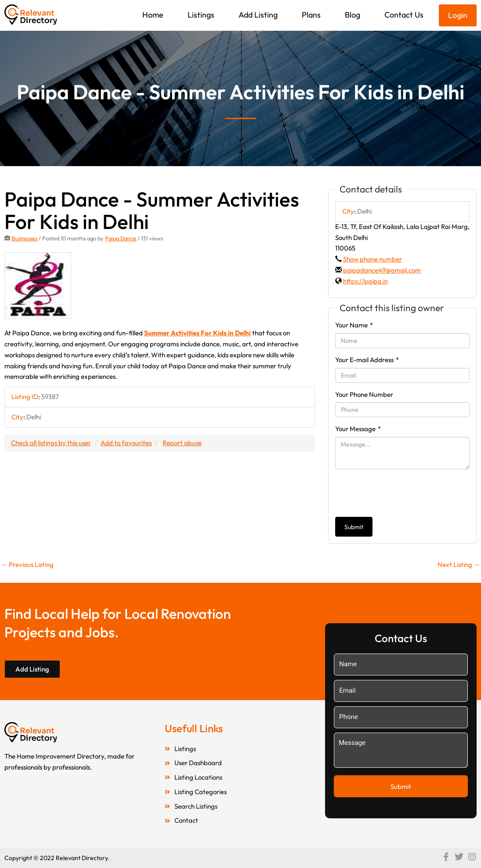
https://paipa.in (365, 281)
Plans (311, 15)
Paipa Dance (121, 238)
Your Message (358, 429)
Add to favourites (126, 443)
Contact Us (404, 15)
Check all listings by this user (51, 443)
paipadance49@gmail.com (382, 270)
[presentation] (402, 493)
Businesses (24, 238)
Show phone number (373, 259)
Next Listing (459, 565)
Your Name (354, 325)
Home (153, 15)
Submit (354, 527)
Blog (353, 15)
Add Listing (258, 15)
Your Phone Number (364, 394)
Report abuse (182, 443)
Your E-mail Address (367, 360)
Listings (201, 15)
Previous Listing (27, 565)
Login (458, 15)
